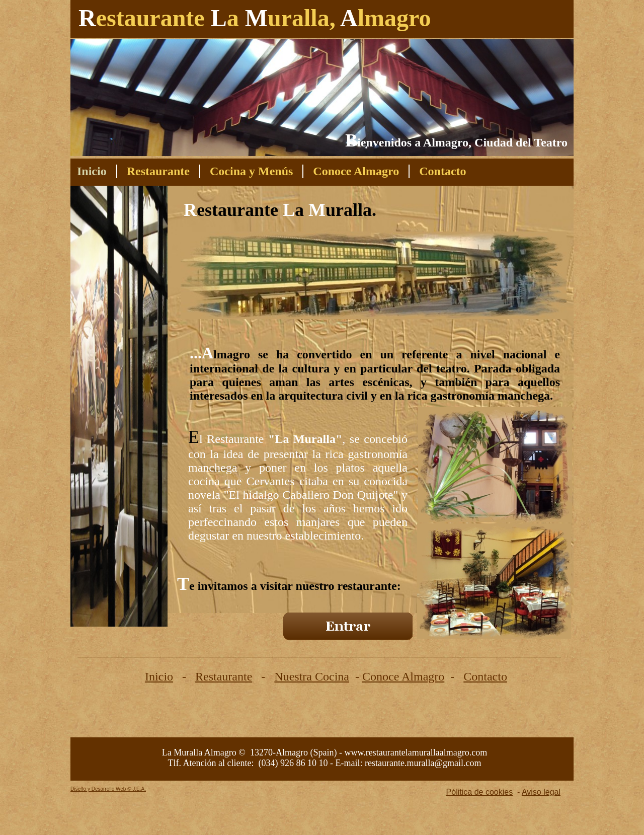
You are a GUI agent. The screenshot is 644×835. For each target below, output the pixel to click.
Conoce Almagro (403, 676)
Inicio (159, 676)
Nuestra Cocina (312, 676)
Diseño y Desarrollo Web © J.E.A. (108, 789)
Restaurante (224, 676)
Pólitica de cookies (480, 792)
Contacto (485, 676)
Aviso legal (541, 792)
